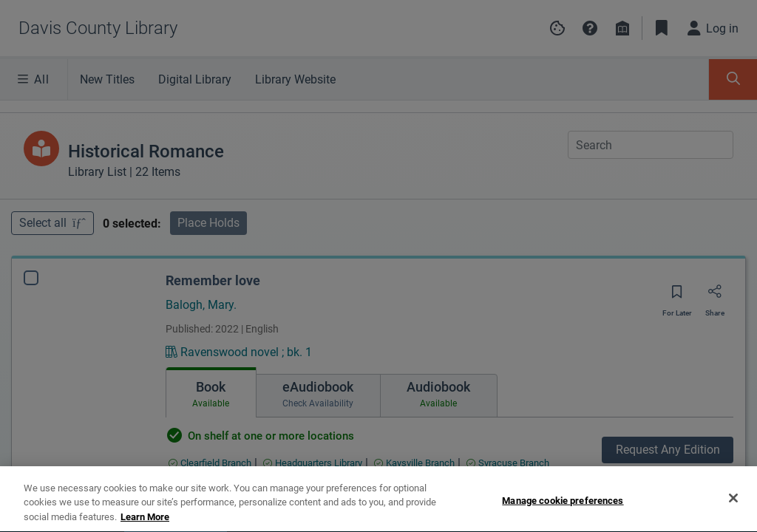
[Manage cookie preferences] (557, 28)
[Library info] (622, 28)
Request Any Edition (668, 450)
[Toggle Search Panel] (733, 79)
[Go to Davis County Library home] (98, 28)
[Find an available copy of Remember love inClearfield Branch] (210, 463)
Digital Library (195, 79)
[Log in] (713, 28)
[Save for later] (677, 297)
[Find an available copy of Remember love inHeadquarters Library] (313, 463)
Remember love (213, 280)
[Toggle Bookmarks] (662, 28)
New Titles (107, 79)
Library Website (295, 79)
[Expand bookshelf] (736, 511)
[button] (590, 28)
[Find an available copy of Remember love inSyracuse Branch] (508, 463)
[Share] (715, 296)
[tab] (211, 392)
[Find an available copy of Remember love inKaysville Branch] (414, 463)
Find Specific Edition (668, 482)
